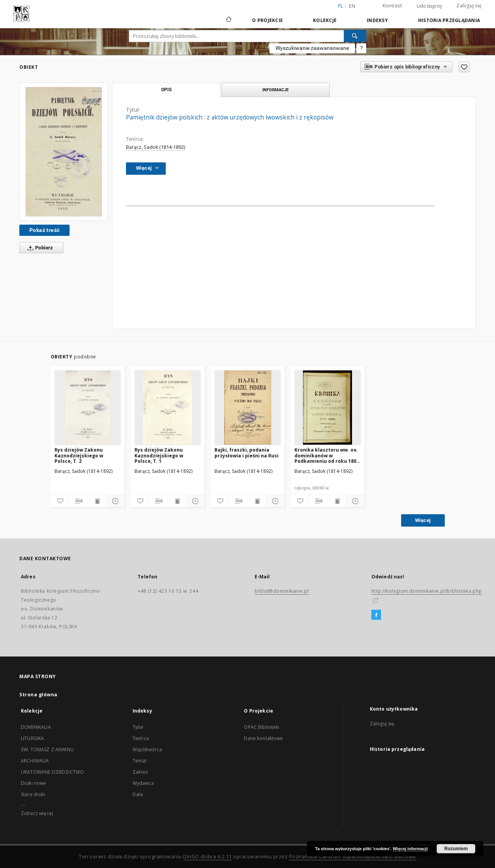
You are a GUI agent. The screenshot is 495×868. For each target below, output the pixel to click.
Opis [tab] (166, 90)
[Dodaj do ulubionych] (464, 67)
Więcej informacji (410, 849)
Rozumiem (456, 849)
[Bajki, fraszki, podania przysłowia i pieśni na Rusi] (248, 408)
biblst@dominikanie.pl (282, 591)
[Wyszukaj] (355, 36)
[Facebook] (376, 615)
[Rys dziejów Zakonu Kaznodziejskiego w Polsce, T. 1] (168, 408)
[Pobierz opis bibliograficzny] (78, 501)
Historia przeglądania (449, 20)
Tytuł (138, 727)
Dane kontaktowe (263, 738)
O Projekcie (267, 20)
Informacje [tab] (276, 90)
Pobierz (39, 248)
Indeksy (377, 20)
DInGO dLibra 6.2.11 (208, 857)
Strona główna (38, 695)
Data (138, 794)
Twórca (141, 738)
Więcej (423, 520)
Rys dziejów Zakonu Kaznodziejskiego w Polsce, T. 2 (79, 455)
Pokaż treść (44, 230)
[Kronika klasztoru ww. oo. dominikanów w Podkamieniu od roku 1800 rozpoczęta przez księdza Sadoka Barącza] (328, 408)
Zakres (140, 772)
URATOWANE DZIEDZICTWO (52, 772)
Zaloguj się (469, 6)
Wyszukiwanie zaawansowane (312, 48)
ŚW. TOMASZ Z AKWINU (47, 749)
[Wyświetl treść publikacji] (97, 501)
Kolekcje (325, 20)
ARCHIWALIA (35, 761)
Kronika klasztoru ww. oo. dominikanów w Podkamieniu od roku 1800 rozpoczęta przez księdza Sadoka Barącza (327, 455)
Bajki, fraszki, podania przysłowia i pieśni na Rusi (247, 453)
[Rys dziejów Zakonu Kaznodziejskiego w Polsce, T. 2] (88, 408)
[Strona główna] (228, 20)
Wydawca (143, 783)
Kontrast (392, 6)
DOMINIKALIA (36, 727)
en (352, 6)
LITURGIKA (32, 738)
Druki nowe (34, 783)
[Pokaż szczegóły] (114, 501)
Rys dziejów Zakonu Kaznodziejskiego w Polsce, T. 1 (159, 455)
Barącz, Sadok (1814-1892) (156, 147)
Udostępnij (429, 6)
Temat (140, 761)
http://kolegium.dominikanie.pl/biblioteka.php (427, 591)
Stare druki (33, 794)
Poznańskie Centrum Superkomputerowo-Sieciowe (353, 857)
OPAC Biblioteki (261, 727)
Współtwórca (147, 749)
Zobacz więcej (37, 813)
